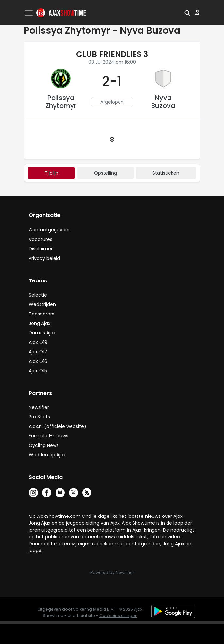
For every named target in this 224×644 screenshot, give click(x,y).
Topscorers (41, 314)
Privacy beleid (44, 258)
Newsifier (39, 407)
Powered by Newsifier (112, 573)
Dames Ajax (42, 333)
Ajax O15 (38, 371)
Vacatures (40, 239)
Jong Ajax (40, 323)
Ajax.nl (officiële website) (57, 426)
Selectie (38, 295)
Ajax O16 (38, 361)
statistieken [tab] (166, 173)
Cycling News (44, 445)
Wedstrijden (42, 304)
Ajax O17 (38, 352)
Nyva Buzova (163, 102)
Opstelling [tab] (105, 173)
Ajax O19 (38, 342)
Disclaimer (41, 249)
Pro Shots (39, 417)
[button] (187, 12)
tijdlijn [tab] (52, 173)
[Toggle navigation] (29, 13)
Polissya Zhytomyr (61, 102)
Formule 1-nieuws (48, 436)
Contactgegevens (50, 230)
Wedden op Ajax (47, 455)
